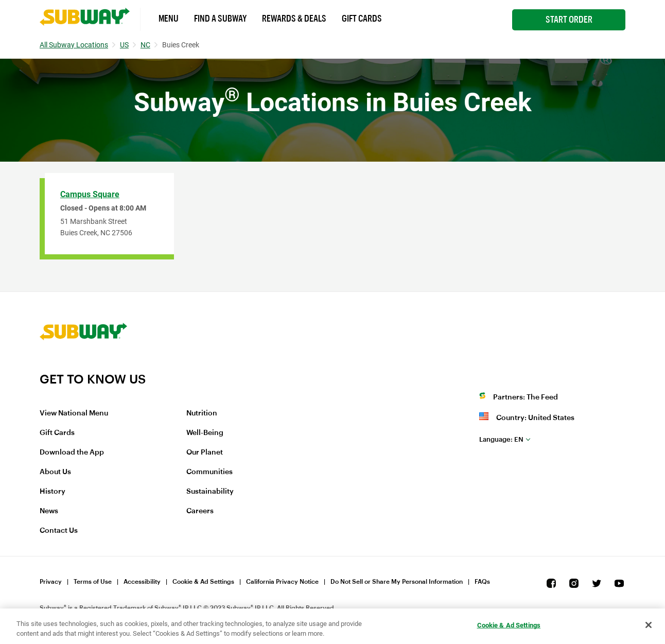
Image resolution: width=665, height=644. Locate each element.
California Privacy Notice (282, 582)
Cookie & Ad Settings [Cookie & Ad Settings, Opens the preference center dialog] (509, 625)
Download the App (72, 452)
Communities (209, 472)
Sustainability (210, 492)
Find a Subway (220, 19)
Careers (200, 511)
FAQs (482, 582)
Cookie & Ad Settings (203, 582)
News (49, 511)
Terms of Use (93, 582)
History (52, 492)
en (501, 439)
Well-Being (205, 433)
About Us (55, 472)
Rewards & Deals (294, 19)
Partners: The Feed (526, 397)
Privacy (51, 582)
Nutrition (202, 413)
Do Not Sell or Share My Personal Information (397, 582)
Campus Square (90, 194)
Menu (169, 19)
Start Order (569, 20)
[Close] (649, 625)
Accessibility (142, 582)
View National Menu (74, 413)
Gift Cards (362, 19)
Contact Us (59, 531)
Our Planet (205, 452)
